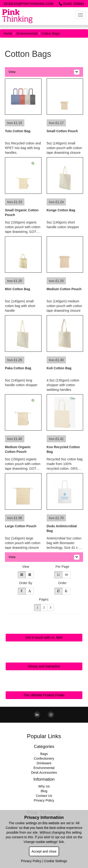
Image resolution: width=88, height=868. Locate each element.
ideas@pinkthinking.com (29, 4)
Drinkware (44, 763)
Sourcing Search (44, 684)
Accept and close (44, 851)
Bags (44, 754)
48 (66, 575)
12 (58, 575)
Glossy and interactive (44, 666)
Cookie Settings (56, 861)
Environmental (27, 33)
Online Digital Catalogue (44, 655)
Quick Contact (44, 626)
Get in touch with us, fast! (44, 637)
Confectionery (44, 758)
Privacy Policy (44, 800)
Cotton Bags (51, 33)
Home (8, 33)
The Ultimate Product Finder (44, 695)
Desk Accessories (44, 773)
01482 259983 (71, 4)
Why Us (44, 786)
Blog (44, 791)
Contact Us (44, 796)
